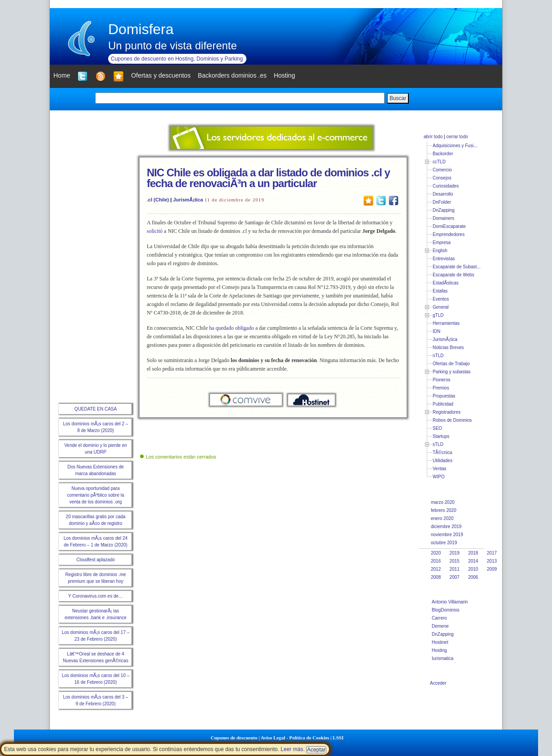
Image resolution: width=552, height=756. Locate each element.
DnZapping (444, 210)
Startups (441, 436)
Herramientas (446, 323)
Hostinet (440, 642)
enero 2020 (442, 518)
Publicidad (443, 404)
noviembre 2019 (447, 535)
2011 (455, 569)
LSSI (338, 738)
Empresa (442, 243)
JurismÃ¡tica (188, 200)
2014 (473, 561)
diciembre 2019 (446, 527)
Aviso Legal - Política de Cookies (295, 738)
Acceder (438, 683)
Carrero (439, 618)
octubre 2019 (444, 543)
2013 (492, 561)
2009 (492, 569)
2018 (473, 553)
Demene (440, 626)
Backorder (443, 154)
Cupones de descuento (234, 738)
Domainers (443, 218)
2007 (455, 577)
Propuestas (444, 396)
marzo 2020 (443, 502)
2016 (436, 561)
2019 (455, 553)
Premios (441, 388)
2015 (455, 561)
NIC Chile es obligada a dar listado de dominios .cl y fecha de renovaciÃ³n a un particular (268, 178)
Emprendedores (449, 234)
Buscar (398, 98)
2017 (492, 553)
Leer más (292, 749)
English (440, 251)
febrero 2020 (444, 510)
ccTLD (439, 162)
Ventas (440, 469)
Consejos (442, 178)
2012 (436, 569)
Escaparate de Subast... (457, 267)
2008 (436, 577)
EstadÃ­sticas (446, 283)
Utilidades (442, 461)
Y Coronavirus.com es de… (96, 596)
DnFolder (442, 202)
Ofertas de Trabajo (451, 364)
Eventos (441, 299)
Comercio (442, 170)
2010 (473, 569)
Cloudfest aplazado (96, 560)
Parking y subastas (452, 372)
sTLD (438, 444)
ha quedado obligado (232, 328)
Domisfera (141, 29)
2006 (473, 577)
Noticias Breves (448, 347)
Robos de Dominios (452, 420)
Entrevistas (444, 259)
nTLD (438, 356)
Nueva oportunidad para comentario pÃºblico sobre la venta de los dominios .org (95, 495)
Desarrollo (443, 194)
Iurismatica (442, 658)
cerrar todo (457, 137)
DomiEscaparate (449, 226)
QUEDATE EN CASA (96, 409)
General (441, 307)
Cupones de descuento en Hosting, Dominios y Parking (177, 59)
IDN (436, 331)
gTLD (438, 315)
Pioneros (441, 380)
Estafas (440, 291)
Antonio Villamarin (450, 602)
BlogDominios (446, 610)
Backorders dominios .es (232, 75)
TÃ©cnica (442, 452)
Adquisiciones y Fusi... (455, 146)
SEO (437, 428)
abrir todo (433, 137)
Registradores (447, 412)
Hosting (439, 650)
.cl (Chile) (158, 200)
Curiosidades (446, 186)
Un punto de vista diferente (173, 46)
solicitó (155, 231)
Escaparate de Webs (453, 275)
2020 (436, 553)
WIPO (439, 477)
